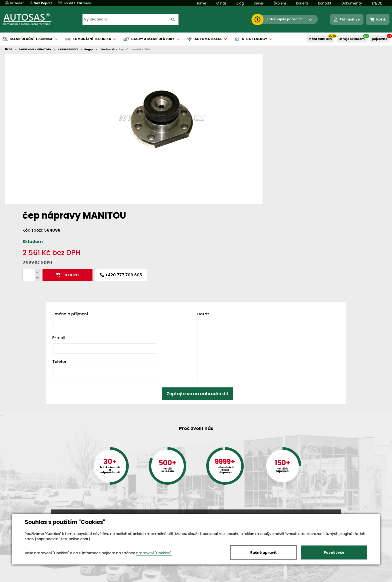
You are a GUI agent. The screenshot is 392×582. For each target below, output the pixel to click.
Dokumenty (352, 3)
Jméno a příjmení (70, 233)
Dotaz (203, 233)
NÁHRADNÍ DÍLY (321, 39)
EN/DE (377, 3)
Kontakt (325, 3)
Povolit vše (334, 552)
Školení (280, 3)
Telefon (60, 280)
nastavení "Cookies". (154, 553)
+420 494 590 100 (194, 514)
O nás (221, 3)
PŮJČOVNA (380, 39)
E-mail (59, 257)
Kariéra (302, 3)
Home (201, 3)
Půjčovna (205, 578)
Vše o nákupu (63, 578)
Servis (259, 3)
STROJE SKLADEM (352, 39)
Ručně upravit (263, 552)
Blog (240, 3)
